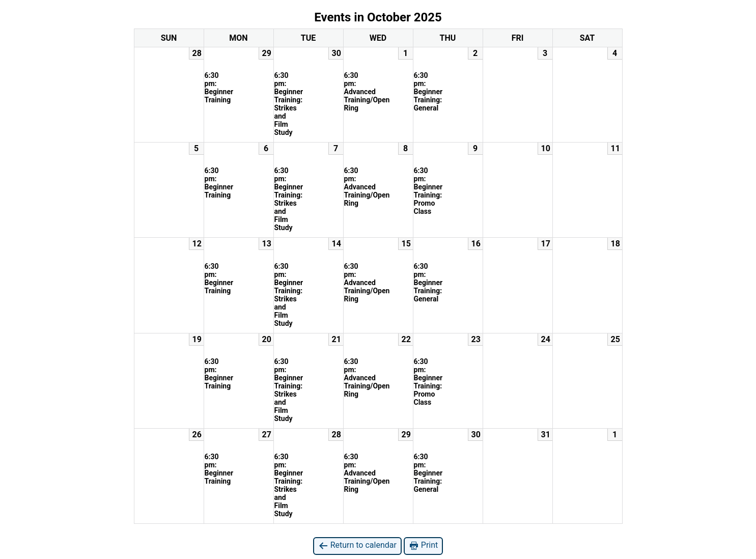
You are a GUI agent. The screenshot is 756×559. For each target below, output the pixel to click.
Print (423, 546)
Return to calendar (357, 546)
